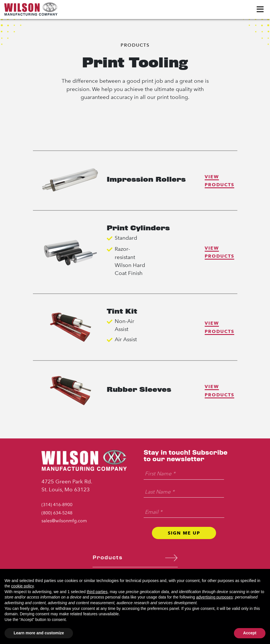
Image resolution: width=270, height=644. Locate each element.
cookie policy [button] (22, 586)
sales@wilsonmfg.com (64, 521)
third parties (97, 592)
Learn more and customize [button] (39, 633)
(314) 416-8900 (57, 505)
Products (135, 45)
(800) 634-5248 (57, 513)
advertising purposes (214, 597)
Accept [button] (250, 633)
